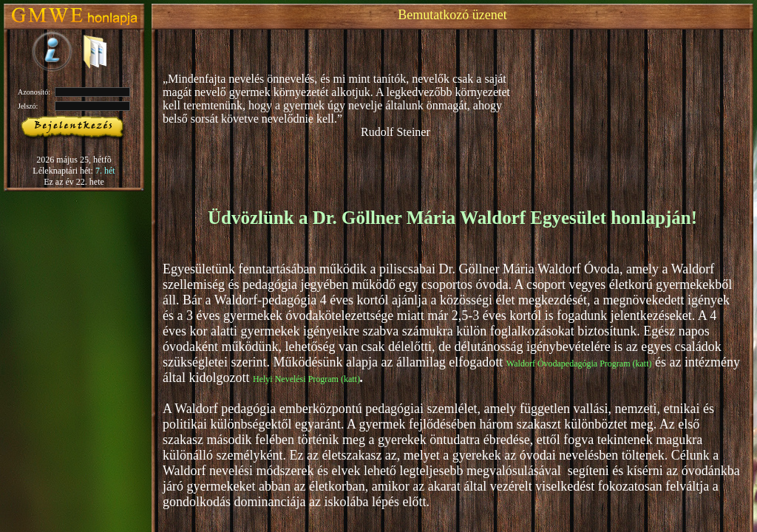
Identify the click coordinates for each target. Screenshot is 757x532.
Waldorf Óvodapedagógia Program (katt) (579, 364)
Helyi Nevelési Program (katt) (306, 379)
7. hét (105, 171)
